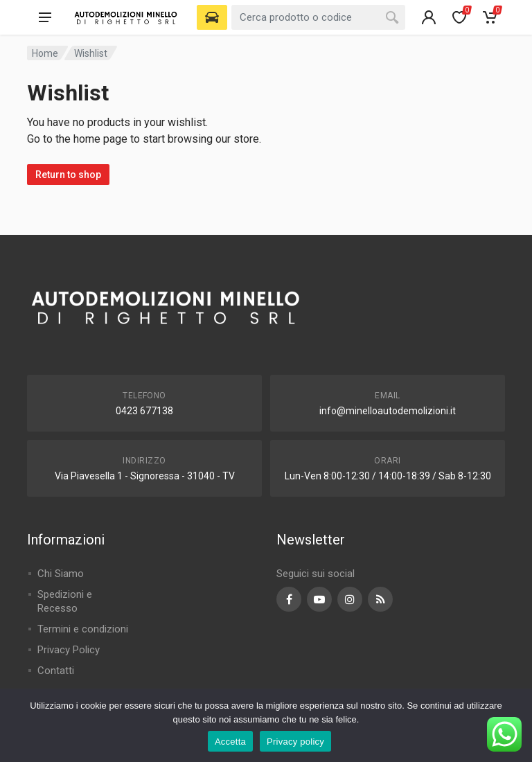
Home (45, 53)
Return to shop (68, 175)
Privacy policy (295, 742)
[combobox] (318, 17)
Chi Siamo (61, 574)
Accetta (230, 742)
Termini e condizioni (83, 629)
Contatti (56, 671)
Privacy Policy (69, 650)
